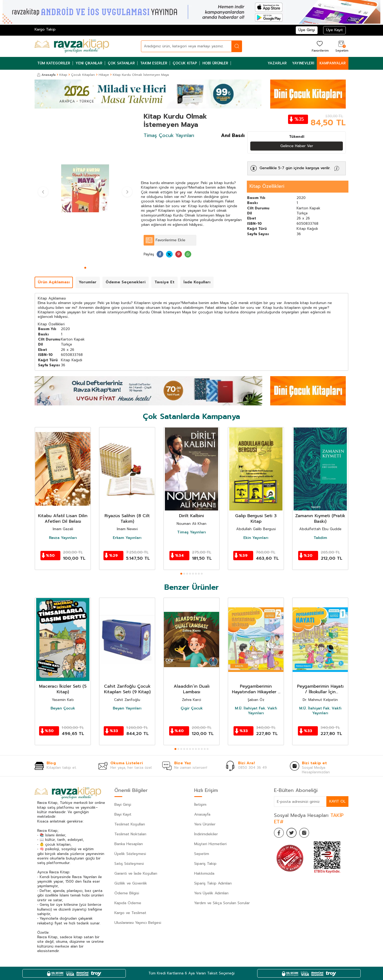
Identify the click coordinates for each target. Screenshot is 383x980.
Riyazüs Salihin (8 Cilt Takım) (127, 519)
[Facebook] (279, 833)
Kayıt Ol (337, 801)
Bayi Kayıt (123, 814)
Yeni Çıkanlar (89, 63)
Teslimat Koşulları (130, 824)
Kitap (63, 75)
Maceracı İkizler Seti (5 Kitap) (63, 689)
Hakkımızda (204, 873)
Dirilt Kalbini (191, 516)
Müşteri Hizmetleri (210, 844)
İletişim (200, 805)
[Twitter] (293, 833)
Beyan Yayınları (127, 708)
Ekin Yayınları (256, 538)
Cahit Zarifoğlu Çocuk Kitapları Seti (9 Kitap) (127, 689)
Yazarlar (277, 63)
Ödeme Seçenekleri (126, 282)
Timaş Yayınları (191, 532)
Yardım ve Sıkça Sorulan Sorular (222, 903)
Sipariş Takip (205, 864)
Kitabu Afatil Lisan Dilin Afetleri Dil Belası (63, 519)
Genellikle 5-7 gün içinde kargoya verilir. (295, 168)
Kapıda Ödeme (128, 903)
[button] (85, 268)
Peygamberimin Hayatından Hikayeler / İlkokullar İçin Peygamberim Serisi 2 (256, 689)
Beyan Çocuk (63, 708)
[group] (85, 188)
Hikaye (104, 75)
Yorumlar (88, 282)
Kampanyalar (333, 63)
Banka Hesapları (129, 844)
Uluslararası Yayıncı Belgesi (138, 923)
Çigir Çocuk (192, 708)
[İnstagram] (306, 833)
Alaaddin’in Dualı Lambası (192, 689)
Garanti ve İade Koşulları (136, 873)
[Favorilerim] (320, 46)
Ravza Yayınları (63, 538)
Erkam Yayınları (127, 538)
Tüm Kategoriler (54, 63)
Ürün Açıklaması (54, 282)
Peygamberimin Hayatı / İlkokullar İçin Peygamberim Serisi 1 (320, 689)
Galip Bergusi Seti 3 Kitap (256, 519)
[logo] (72, 46)
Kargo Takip (45, 29)
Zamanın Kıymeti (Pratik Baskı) (320, 519)
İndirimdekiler (206, 834)
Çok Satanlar (121, 63)
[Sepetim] (341, 46)
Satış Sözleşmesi (129, 864)
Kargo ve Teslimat (130, 913)
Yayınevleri (303, 63)
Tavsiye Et (165, 282)
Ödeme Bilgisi (127, 893)
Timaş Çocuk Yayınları (169, 135)
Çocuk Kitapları (83, 75)
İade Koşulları (197, 282)
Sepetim (202, 854)
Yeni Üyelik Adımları (211, 893)
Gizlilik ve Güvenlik (131, 883)
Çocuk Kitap (185, 63)
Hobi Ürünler (215, 63)
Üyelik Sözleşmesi (130, 854)
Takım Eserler (154, 63)
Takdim (320, 538)
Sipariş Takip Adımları (213, 883)
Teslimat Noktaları (130, 834)
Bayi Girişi (123, 805)
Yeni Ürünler (205, 824)
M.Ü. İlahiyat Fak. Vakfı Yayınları (256, 711)
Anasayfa (46, 75)
